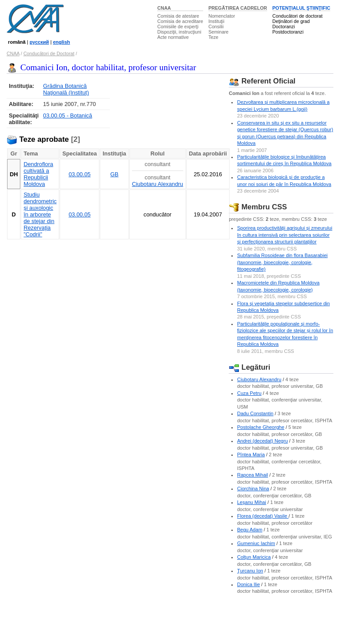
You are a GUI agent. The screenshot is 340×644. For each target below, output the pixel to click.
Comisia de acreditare (180, 21)
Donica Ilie (249, 584)
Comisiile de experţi (178, 27)
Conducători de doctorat (298, 16)
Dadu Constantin (255, 413)
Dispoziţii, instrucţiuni (179, 32)
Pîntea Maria (251, 455)
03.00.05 (79, 174)
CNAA (164, 8)
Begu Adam (250, 530)
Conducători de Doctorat (49, 53)
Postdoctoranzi (288, 32)
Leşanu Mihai (252, 502)
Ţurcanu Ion (250, 571)
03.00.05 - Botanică (68, 116)
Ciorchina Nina (253, 489)
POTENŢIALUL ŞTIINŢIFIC (301, 8)
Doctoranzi (284, 27)
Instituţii (216, 21)
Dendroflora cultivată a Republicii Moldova (38, 174)
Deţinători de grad (291, 21)
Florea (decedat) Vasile (263, 516)
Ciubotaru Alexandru (158, 184)
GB (115, 174)
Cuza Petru (249, 393)
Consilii (216, 27)
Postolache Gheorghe (261, 427)
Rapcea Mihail (253, 475)
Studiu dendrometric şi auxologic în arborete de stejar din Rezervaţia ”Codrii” (40, 214)
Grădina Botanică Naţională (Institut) (66, 89)
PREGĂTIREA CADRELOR (238, 8)
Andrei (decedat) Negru (263, 441)
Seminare (219, 32)
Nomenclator (222, 16)
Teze (213, 37)
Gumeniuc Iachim (256, 543)
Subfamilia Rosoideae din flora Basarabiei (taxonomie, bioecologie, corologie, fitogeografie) (282, 262)
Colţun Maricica (254, 557)
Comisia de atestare (178, 16)
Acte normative (173, 37)
